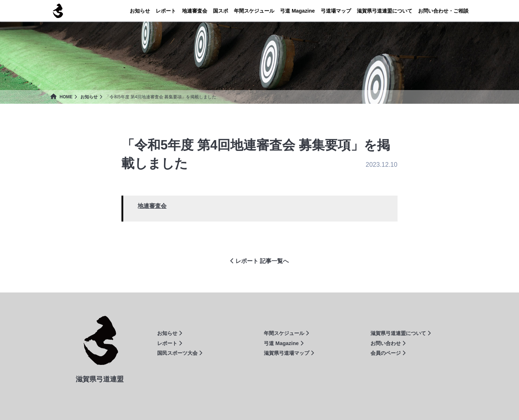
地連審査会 (195, 11)
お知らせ (140, 11)
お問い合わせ (388, 343)
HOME (61, 97)
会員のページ (388, 353)
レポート (166, 11)
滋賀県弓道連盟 (58, 11)
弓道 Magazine (284, 343)
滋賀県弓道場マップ (289, 353)
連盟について (385, 11)
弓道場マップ (336, 11)
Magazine (297, 11)
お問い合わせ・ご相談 (443, 11)
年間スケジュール (254, 11)
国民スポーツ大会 (180, 353)
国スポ (221, 11)
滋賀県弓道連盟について (401, 333)
